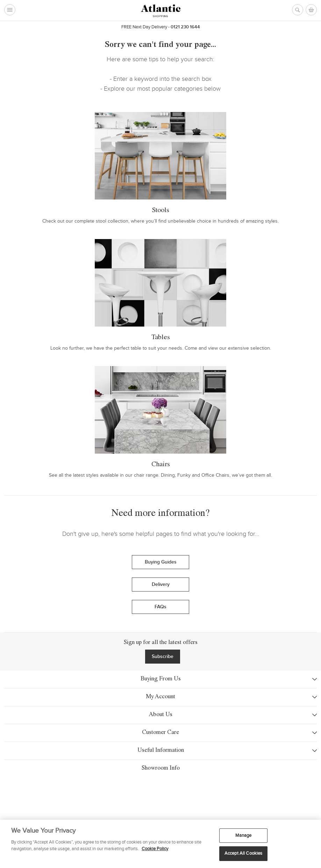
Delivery (161, 584)
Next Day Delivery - (146, 27)
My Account (160, 697)
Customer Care (160, 733)
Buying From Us (161, 679)
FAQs (160, 607)
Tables (161, 338)
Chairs (161, 465)
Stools (161, 211)
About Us (161, 715)
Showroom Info (160, 793)
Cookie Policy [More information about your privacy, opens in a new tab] (155, 849)
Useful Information (161, 751)
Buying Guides (161, 562)
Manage (244, 835)
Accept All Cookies (243, 853)
